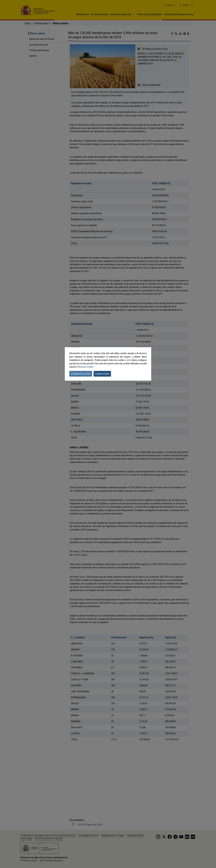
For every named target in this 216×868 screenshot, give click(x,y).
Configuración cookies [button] (81, 374)
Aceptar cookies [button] (102, 374)
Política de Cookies (85, 367)
